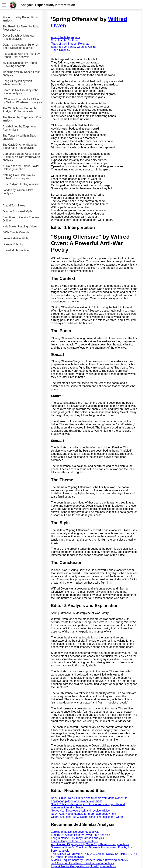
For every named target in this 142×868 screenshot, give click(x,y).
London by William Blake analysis (18, 192)
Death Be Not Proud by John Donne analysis (20, 92)
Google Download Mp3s (18, 211)
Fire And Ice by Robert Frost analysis (20, 19)
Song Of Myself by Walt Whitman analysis (17, 83)
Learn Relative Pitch (15, 238)
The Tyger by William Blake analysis (20, 137)
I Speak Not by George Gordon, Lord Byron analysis (83, 866)
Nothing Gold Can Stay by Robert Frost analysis (19, 177)
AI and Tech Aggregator (66, 37)
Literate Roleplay (13, 244)
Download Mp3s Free (64, 40)
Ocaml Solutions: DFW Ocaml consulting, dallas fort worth (87, 817)
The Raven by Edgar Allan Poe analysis (22, 119)
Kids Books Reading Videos (20, 226)
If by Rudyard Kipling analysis (21, 184)
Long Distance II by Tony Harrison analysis (77, 838)
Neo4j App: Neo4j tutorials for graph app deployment (84, 814)
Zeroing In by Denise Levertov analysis (75, 832)
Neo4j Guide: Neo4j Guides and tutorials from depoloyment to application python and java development (89, 800)
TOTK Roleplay (60, 50)
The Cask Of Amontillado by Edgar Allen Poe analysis (20, 146)
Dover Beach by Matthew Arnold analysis (18, 37)
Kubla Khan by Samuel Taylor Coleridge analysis (21, 168)
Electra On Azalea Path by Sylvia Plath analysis (80, 835)
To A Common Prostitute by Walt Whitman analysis (82, 863)
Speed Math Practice (16, 250)
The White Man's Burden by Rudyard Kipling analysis (20, 110)
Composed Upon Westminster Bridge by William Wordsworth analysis (21, 157)
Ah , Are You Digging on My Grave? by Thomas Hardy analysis (90, 844)
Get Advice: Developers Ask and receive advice (80, 811)
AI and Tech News (14, 206)
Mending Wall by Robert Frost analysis (21, 74)
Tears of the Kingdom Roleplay (70, 44)
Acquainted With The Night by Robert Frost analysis (21, 55)
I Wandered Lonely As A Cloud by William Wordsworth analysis (22, 101)
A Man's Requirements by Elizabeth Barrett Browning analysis (89, 860)
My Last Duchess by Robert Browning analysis (20, 64)
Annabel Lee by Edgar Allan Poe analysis (20, 128)
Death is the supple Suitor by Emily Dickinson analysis (21, 46)
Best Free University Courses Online (21, 219)
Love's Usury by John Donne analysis (74, 841)
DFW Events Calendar (17, 232)
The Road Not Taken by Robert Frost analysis (22, 28)
